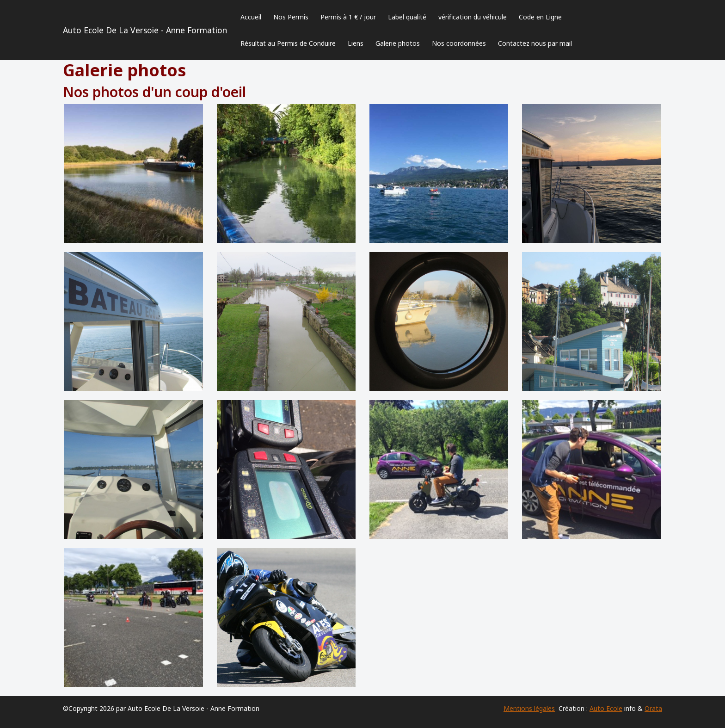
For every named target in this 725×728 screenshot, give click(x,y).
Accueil (251, 17)
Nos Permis (291, 17)
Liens (356, 43)
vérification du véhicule (473, 17)
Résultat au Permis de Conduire (288, 43)
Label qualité (407, 17)
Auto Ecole (606, 708)
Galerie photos (398, 43)
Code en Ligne (540, 17)
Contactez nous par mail (535, 43)
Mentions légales (529, 708)
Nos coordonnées (459, 43)
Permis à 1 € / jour (348, 17)
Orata (653, 708)
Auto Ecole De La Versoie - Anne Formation (145, 30)
